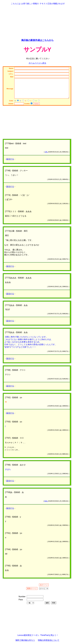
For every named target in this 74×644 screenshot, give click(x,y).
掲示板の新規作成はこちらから (37, 40)
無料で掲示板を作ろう (25, 640)
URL (46, 152)
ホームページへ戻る (37, 63)
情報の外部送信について (49, 640)
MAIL (46, 501)
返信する (10, 159)
